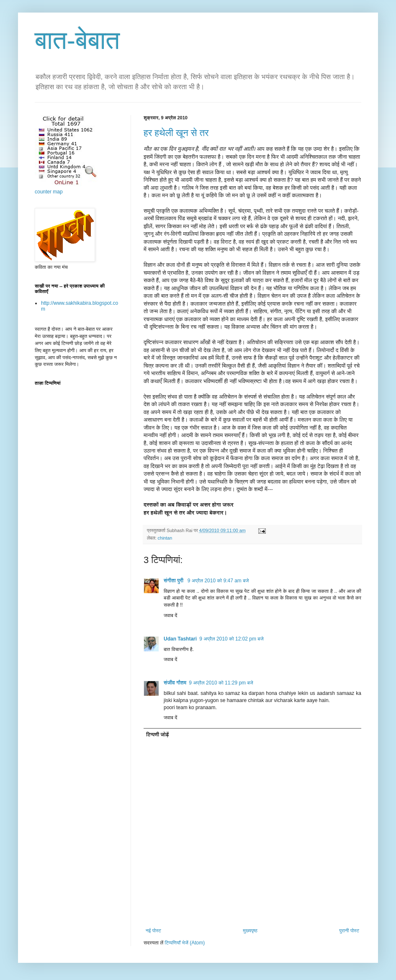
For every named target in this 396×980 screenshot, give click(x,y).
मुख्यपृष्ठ (250, 931)
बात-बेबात (77, 40)
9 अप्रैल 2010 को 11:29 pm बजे (221, 683)
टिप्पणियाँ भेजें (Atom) (185, 943)
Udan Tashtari (180, 639)
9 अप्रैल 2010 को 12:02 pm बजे (231, 639)
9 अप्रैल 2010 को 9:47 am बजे (218, 581)
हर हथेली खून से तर (176, 133)
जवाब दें (170, 615)
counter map (49, 192)
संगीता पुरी (174, 581)
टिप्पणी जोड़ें (157, 735)
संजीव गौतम (175, 683)
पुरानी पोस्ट (349, 931)
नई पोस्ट (153, 931)
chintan (165, 538)
